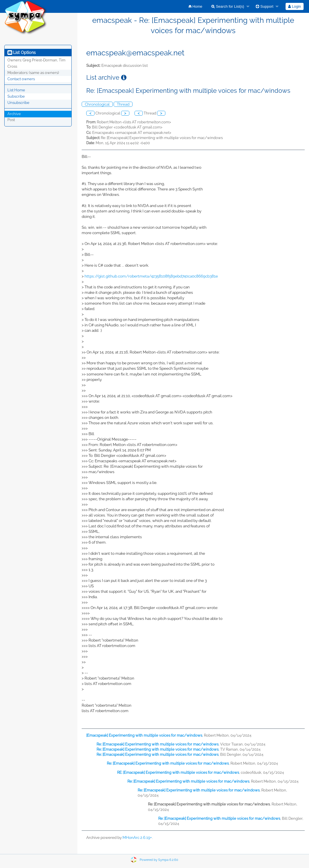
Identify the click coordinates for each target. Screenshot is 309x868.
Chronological (97, 104)
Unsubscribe (18, 103)
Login (294, 6)
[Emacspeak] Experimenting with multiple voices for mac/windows (144, 735)
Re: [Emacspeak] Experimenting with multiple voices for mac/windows (157, 744)
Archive (14, 114)
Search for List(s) (228, 6)
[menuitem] (195, 6)
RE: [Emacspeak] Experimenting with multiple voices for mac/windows (178, 772)
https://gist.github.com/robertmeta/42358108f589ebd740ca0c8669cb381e (151, 276)
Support (264, 6)
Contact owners (21, 79)
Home (195, 6)
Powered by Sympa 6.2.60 (159, 860)
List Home (16, 90)
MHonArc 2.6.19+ (137, 837)
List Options (22, 53)
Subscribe (16, 96)
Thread (123, 104)
